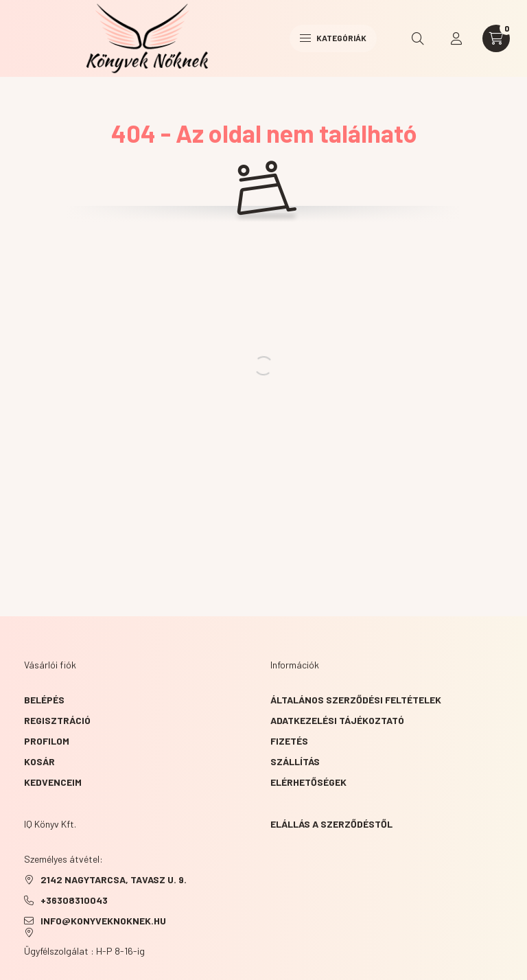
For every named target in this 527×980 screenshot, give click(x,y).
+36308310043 (74, 900)
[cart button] (496, 38)
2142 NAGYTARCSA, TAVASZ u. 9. (114, 879)
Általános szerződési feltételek (356, 700)
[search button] (418, 38)
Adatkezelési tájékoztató (337, 720)
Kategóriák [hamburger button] (333, 38)
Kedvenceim (53, 782)
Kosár (39, 761)
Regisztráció (57, 720)
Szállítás (295, 761)
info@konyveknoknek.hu (103, 921)
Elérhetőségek (308, 782)
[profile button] (456, 38)
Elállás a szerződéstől (331, 824)
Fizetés (289, 741)
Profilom (47, 741)
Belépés (44, 700)
